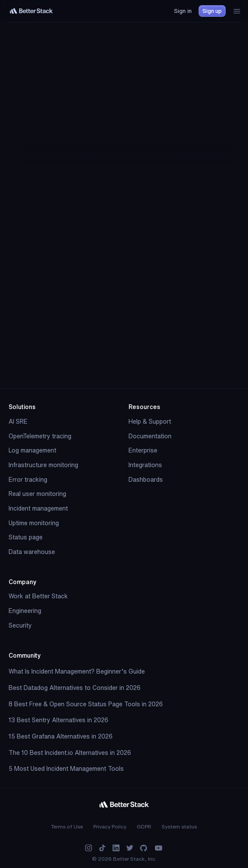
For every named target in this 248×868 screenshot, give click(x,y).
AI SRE (18, 422)
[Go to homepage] (31, 11)
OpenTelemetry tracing (40, 436)
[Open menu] (237, 11)
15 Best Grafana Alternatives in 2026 (61, 736)
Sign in (183, 11)
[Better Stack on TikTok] (102, 848)
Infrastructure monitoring (43, 465)
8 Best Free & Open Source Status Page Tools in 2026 (86, 704)
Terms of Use (67, 826)
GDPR (144, 826)
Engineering (25, 611)
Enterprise (143, 450)
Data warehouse (32, 552)
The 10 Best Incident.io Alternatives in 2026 (70, 753)
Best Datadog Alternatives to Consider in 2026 (75, 688)
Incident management (38, 508)
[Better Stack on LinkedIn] (116, 848)
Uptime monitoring (34, 523)
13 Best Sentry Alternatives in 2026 (58, 720)
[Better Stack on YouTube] (159, 848)
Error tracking (28, 480)
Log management (32, 450)
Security (20, 625)
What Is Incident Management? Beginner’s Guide (77, 671)
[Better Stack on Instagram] (89, 848)
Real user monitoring (37, 494)
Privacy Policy (110, 826)
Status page (26, 537)
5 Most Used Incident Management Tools (66, 769)
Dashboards (146, 480)
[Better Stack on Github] (144, 848)
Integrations (145, 465)
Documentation (150, 436)
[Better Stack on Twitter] (130, 848)
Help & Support (150, 422)
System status (179, 826)
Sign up (212, 11)
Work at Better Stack (38, 596)
